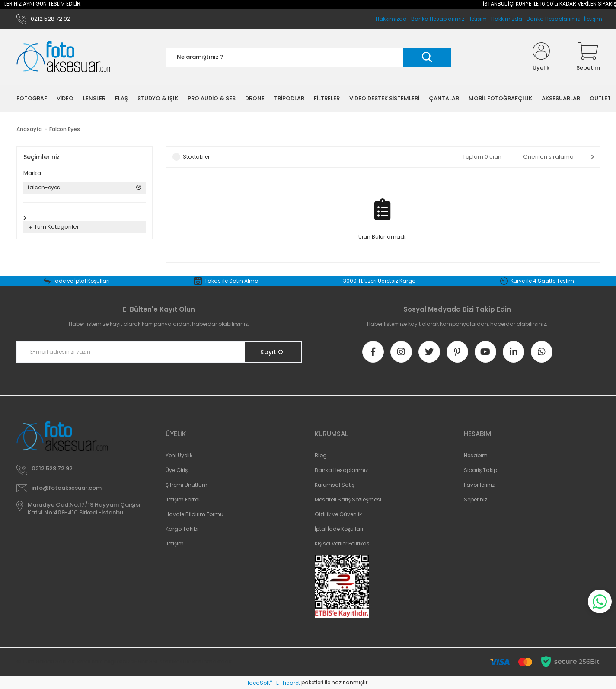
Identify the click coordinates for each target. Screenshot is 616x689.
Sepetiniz (476, 499)
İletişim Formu (184, 499)
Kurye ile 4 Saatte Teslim (542, 281)
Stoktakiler (196, 157)
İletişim (593, 19)
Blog (321, 455)
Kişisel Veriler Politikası (343, 544)
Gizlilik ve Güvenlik (338, 514)
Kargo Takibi (182, 529)
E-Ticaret (288, 683)
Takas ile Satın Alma (231, 281)
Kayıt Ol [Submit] (273, 352)
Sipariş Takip (480, 470)
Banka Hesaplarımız (553, 19)
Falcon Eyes (65, 129)
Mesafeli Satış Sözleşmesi (348, 499)
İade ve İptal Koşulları (81, 281)
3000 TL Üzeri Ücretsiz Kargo (379, 281)
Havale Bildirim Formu (195, 514)
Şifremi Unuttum (187, 485)
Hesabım (476, 455)
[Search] (308, 57)
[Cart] (588, 57)
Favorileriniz (479, 485)
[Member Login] (541, 57)
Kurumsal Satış (335, 485)
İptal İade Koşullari (339, 529)
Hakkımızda (507, 19)
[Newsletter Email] (159, 352)
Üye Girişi (177, 470)
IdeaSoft (260, 683)
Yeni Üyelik (179, 455)
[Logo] (64, 57)
